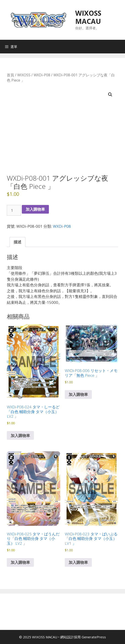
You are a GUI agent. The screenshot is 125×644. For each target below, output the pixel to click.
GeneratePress (94, 637)
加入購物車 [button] (20, 436)
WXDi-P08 (42, 75)
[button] (110, 95)
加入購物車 (35, 209)
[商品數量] (14, 210)
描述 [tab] (17, 242)
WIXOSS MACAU (88, 17)
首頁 (10, 75)
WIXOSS (24, 75)
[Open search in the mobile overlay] (120, 47)
